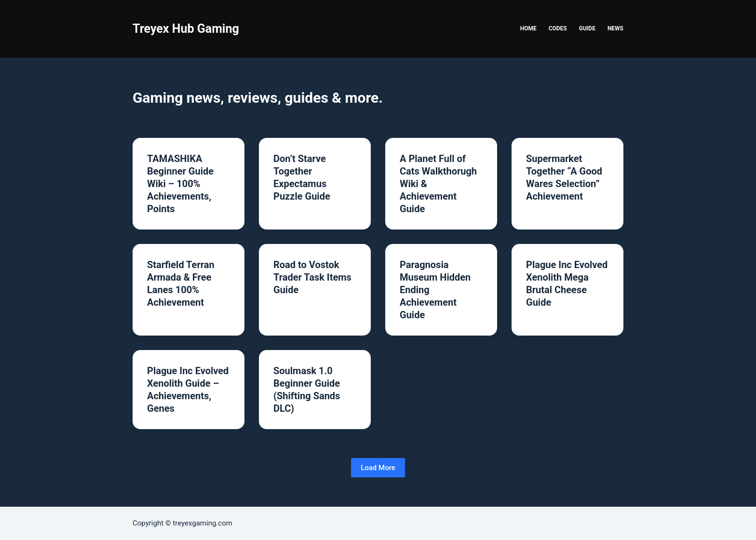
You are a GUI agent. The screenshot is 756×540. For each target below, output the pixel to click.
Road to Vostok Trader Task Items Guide (312, 277)
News (615, 28)
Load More (378, 468)
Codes (558, 28)
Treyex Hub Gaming (186, 29)
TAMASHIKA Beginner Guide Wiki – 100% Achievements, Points (180, 184)
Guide (587, 28)
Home (528, 28)
